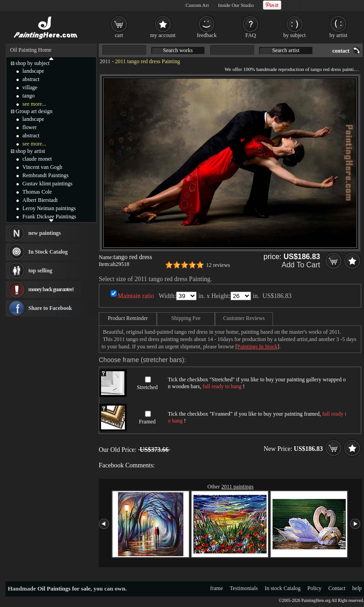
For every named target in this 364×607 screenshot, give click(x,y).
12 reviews (218, 265)
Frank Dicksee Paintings (49, 217)
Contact (337, 588)
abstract (31, 79)
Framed (147, 422)
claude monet (37, 159)
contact (341, 51)
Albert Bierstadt (40, 200)
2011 (105, 61)
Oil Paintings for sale (64, 588)
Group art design (34, 111)
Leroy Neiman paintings (49, 208)
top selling (40, 271)
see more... (34, 104)
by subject (295, 35)
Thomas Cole (37, 192)
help (357, 588)
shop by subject (33, 63)
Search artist (286, 50)
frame (217, 588)
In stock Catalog (283, 588)
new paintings (45, 233)
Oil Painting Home (31, 50)
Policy (314, 588)
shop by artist (30, 151)
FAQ (250, 35)
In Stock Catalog (48, 252)
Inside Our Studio (236, 5)
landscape (33, 71)
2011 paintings (238, 487)
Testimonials (244, 588)
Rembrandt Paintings (45, 175)
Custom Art (197, 5)
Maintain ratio (136, 296)
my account (163, 35)
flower (29, 127)
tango (29, 96)
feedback (206, 35)
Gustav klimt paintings (47, 184)
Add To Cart (301, 265)
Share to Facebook (50, 308)
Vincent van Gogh (42, 167)
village (30, 87)
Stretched (147, 387)
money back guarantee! (51, 289)
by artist (339, 35)
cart (119, 35)
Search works (178, 50)
